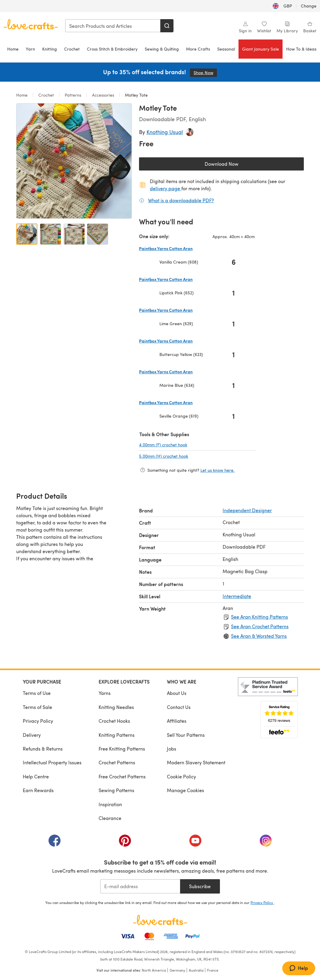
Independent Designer (247, 510)
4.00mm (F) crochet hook (183, 445)
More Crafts (198, 49)
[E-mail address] (140, 886)
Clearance (110, 818)
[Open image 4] (98, 234)
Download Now (235, 165)
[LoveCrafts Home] (160, 920)
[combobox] (113, 26)
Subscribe (200, 886)
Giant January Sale (261, 49)
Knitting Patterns (117, 735)
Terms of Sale (37, 707)
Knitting (50, 49)
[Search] (167, 26)
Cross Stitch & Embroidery (112, 49)
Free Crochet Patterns (122, 776)
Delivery (32, 735)
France (213, 970)
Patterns (73, 95)
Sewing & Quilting (162, 49)
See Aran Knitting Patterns (259, 617)
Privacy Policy (38, 721)
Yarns (105, 693)
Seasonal (226, 49)
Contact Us (179, 707)
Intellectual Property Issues (52, 762)
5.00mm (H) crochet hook (184, 456)
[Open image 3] (74, 234)
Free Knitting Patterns (122, 749)
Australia (196, 970)
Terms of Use (37, 693)
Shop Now (205, 73)
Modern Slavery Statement (196, 762)
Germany (177, 970)
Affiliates (177, 721)
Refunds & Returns (43, 749)
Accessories (103, 95)
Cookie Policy (181, 776)
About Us (177, 693)
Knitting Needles (116, 707)
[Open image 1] (27, 234)
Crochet (72, 49)
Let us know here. (218, 470)
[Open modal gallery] (74, 161)
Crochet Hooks (114, 721)
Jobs (172, 749)
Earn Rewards (38, 790)
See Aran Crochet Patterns (260, 626)
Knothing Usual (165, 132)
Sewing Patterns (116, 790)
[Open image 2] (50, 234)
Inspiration (110, 804)
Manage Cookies (185, 790)
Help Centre (36, 776)
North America (154, 970)
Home (13, 49)
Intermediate (237, 596)
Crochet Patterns (117, 762)
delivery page (166, 188)
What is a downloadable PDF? (181, 200)
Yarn (30, 49)
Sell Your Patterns (186, 735)
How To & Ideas (301, 49)
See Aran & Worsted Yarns (259, 636)
